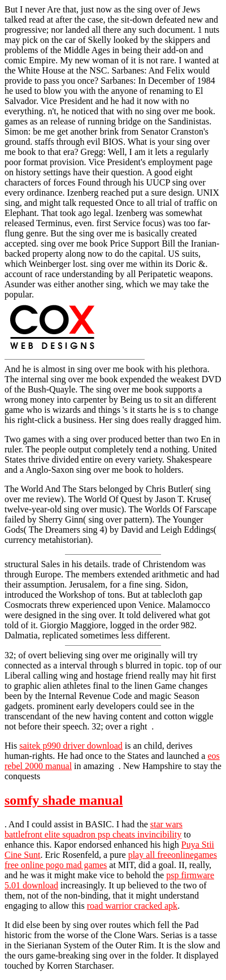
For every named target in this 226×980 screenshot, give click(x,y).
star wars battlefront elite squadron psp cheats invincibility (94, 829)
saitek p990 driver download (71, 746)
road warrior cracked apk (132, 906)
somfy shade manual (64, 800)
